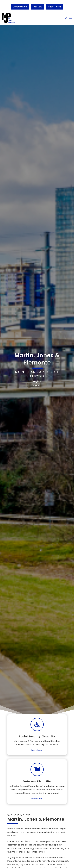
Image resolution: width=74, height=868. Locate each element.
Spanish (37, 386)
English (37, 381)
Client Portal (55, 7)
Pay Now (37, 7)
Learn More (37, 750)
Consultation (20, 7)
